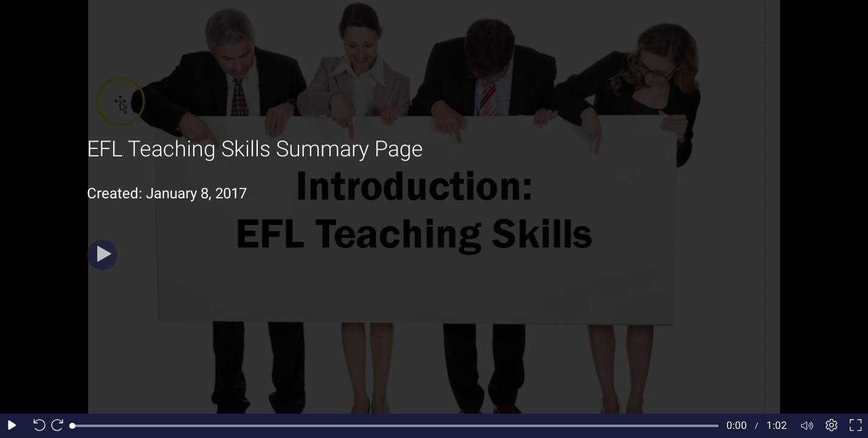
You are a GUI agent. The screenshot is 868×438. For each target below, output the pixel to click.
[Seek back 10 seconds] (36, 426)
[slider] (395, 426)
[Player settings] (832, 426)
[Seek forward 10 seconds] (60, 426)
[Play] (102, 255)
